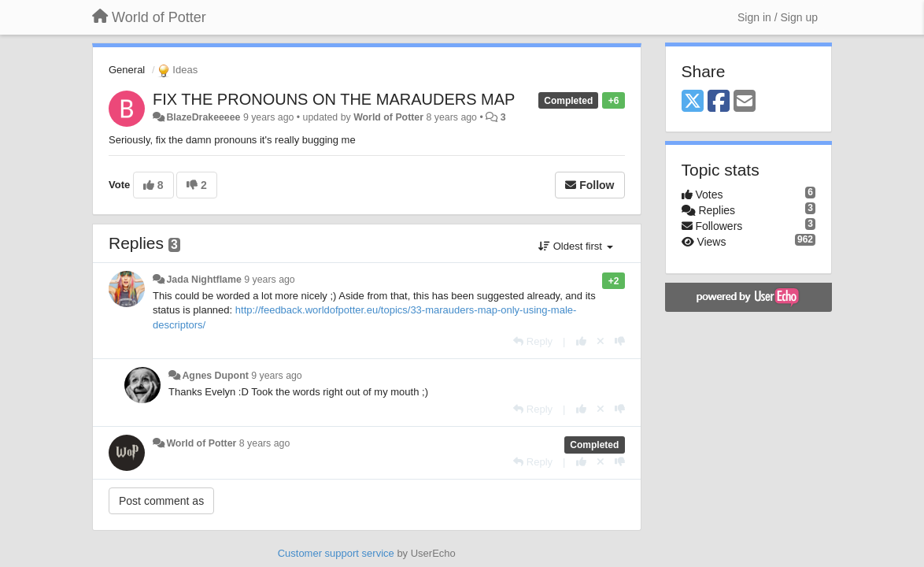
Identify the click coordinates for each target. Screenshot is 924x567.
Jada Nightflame (203, 280)
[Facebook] (719, 102)
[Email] (745, 102)
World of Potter (388, 117)
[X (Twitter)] (693, 102)
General (127, 70)
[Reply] (533, 341)
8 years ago (265, 443)
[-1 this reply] (620, 341)
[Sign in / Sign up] (778, 17)
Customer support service (336, 553)
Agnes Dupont (215, 376)
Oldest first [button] (575, 246)
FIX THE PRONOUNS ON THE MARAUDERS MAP (334, 99)
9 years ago (270, 280)
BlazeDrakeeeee (203, 117)
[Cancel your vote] (601, 341)
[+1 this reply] (581, 341)
